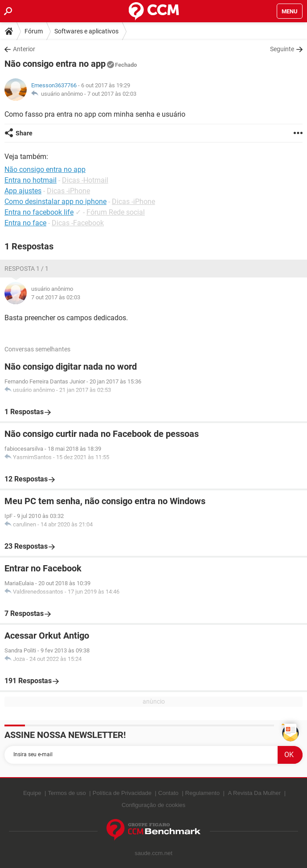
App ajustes (23, 191)
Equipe (32, 793)
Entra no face (25, 223)
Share (24, 133)
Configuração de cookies (153, 805)
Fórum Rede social (116, 212)
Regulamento (203, 793)
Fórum (34, 31)
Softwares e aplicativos (86, 31)
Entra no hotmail (31, 180)
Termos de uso (67, 793)
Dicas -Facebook (78, 223)
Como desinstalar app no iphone (55, 202)
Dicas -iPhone (68, 191)
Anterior (24, 49)
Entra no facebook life (39, 212)
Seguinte (282, 49)
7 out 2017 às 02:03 (112, 94)
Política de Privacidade (122, 793)
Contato (168, 793)
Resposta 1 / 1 (27, 269)
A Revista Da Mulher (255, 793)
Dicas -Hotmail (85, 180)
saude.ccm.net (153, 853)
